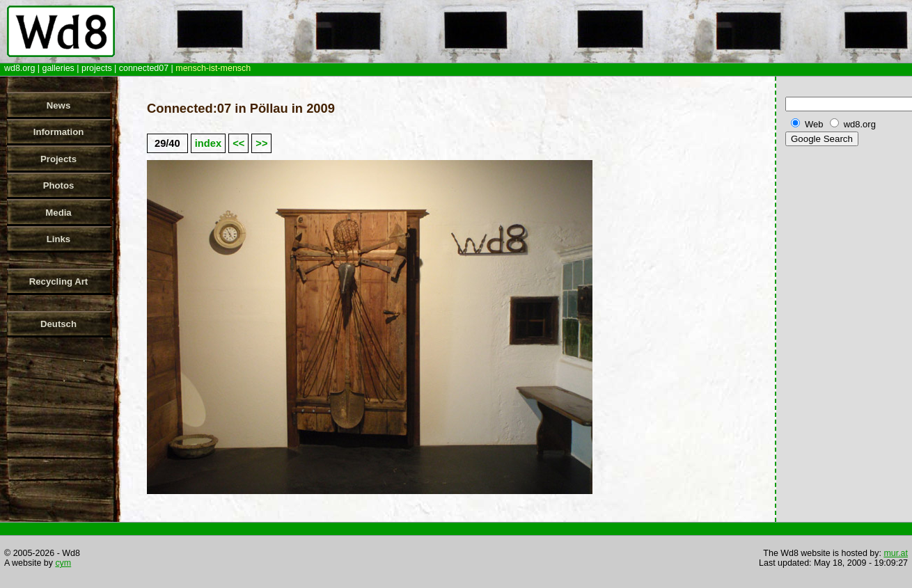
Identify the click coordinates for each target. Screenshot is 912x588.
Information (59, 132)
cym (63, 563)
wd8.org (19, 68)
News (58, 105)
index (208, 143)
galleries (58, 68)
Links (58, 239)
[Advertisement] (846, 368)
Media (58, 213)
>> (261, 143)
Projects (58, 159)
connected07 (144, 68)
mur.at (896, 553)
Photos (59, 185)
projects (97, 68)
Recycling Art (59, 281)
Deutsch (58, 324)
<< (238, 143)
